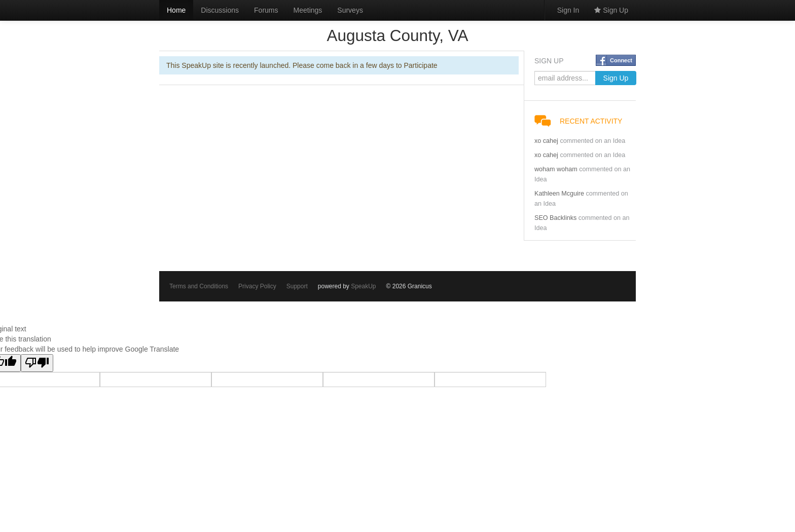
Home (176, 10)
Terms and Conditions (199, 286)
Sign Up (611, 10)
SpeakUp (363, 286)
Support (297, 286)
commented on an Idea (592, 141)
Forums (266, 10)
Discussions (220, 10)
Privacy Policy (257, 286)
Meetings (308, 10)
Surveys (350, 10)
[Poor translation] (37, 363)
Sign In (568, 10)
